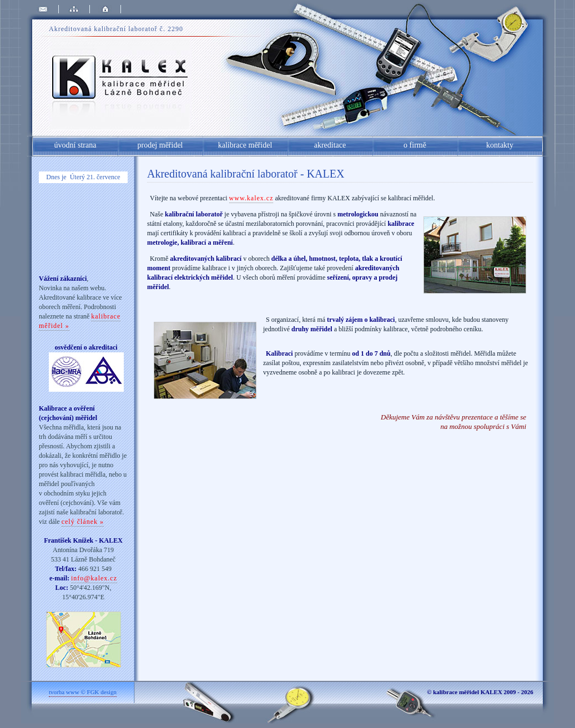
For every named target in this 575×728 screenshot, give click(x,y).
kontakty (500, 145)
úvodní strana (75, 145)
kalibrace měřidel (245, 145)
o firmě (415, 145)
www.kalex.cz (251, 198)
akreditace (330, 145)
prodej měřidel (160, 145)
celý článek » (83, 522)
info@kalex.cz (94, 578)
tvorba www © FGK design (83, 692)
